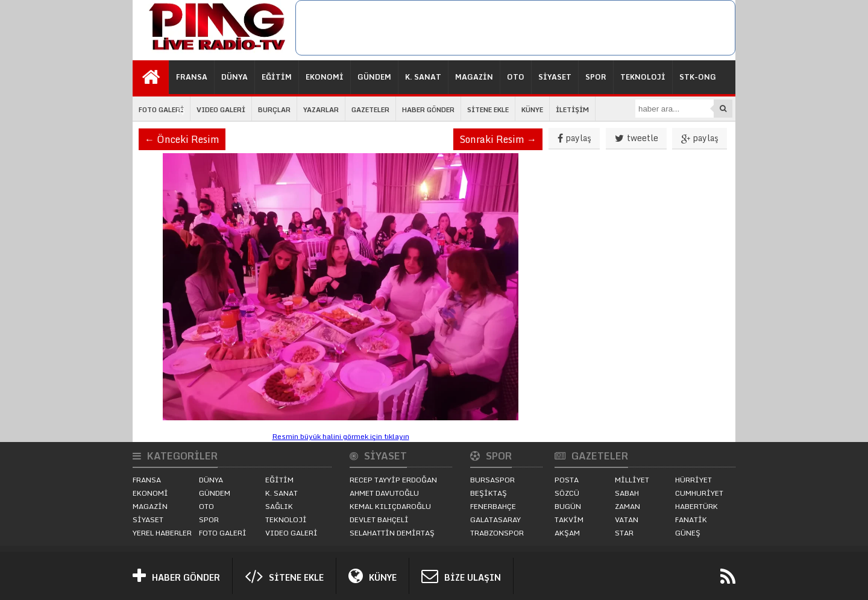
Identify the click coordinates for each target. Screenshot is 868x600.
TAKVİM (569, 519)
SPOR (596, 77)
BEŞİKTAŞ (489, 493)
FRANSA (192, 77)
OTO (516, 77)
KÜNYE (532, 110)
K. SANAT (423, 77)
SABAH (627, 493)
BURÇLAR (274, 110)
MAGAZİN (474, 77)
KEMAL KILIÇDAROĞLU (390, 506)
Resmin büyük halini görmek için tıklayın (341, 436)
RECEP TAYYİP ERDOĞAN (393, 480)
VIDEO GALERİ (221, 110)
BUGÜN (568, 506)
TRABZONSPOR (497, 533)
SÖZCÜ (567, 493)
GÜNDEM (374, 77)
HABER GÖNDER (428, 110)
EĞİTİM (277, 77)
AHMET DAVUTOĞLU (384, 493)
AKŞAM (567, 533)
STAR (624, 533)
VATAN (627, 519)
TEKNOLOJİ (643, 77)
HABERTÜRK (697, 506)
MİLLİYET (632, 480)
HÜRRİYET (693, 480)
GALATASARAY (495, 519)
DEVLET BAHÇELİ (379, 519)
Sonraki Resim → (498, 139)
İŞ (181, 111)
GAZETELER (370, 110)
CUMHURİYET (699, 493)
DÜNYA (234, 77)
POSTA (567, 480)
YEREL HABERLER (162, 533)
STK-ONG (698, 77)
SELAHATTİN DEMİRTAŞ (392, 533)
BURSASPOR (492, 480)
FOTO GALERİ (161, 110)
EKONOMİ (325, 77)
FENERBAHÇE (493, 506)
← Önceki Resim (182, 139)
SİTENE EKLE (488, 110)
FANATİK (691, 519)
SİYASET (555, 77)
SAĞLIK (279, 506)
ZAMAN (627, 506)
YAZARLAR (321, 110)
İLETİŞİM (572, 110)
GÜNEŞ (688, 533)
